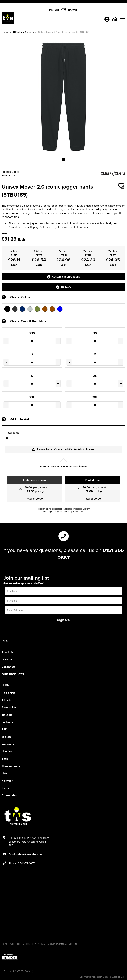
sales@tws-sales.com (29, 854)
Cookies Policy (30, 944)
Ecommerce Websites (90, 977)
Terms (4, 944)
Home (5, 32)
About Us (7, 652)
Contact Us (9, 667)
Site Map (73, 944)
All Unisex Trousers (23, 32)
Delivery (64, 287)
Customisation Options (63, 277)
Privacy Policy (15, 944)
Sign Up (63, 620)
